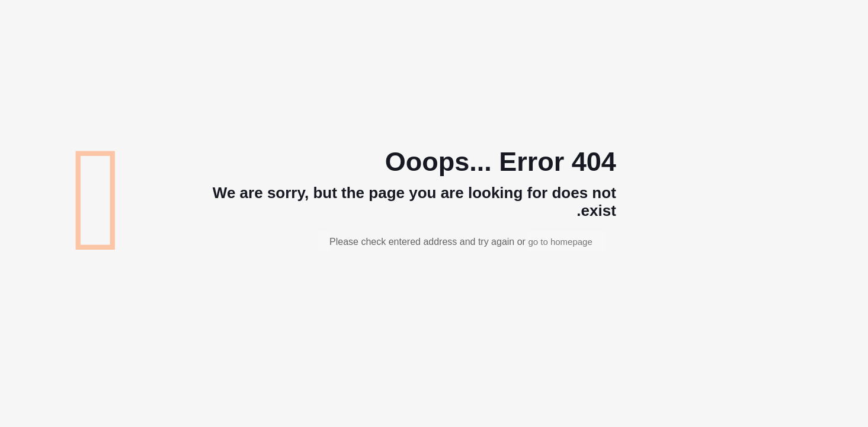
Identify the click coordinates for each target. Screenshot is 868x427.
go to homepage (560, 242)
